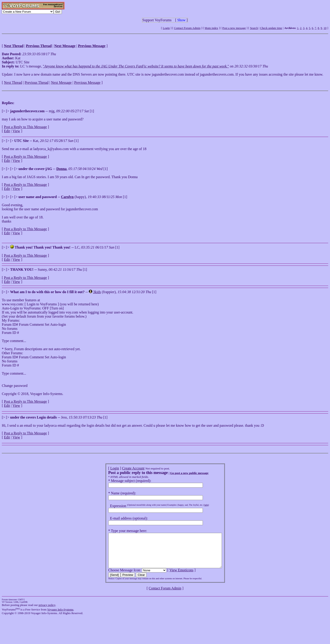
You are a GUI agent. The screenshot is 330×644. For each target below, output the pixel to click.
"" (136, 66)
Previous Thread (37, 83)
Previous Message (87, 83)
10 (325, 28)
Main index (211, 28)
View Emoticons (175, 577)
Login (166, 28)
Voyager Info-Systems (60, 616)
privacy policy (47, 612)
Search (254, 28)
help (199, 505)
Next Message (61, 83)
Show (181, 20)
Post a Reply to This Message (25, 127)
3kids (97, 292)
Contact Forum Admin (187, 28)
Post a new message (234, 28)
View (16, 131)
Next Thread (13, 83)
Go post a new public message (182, 473)
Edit (7, 131)
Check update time (271, 28)
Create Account (126, 468)
